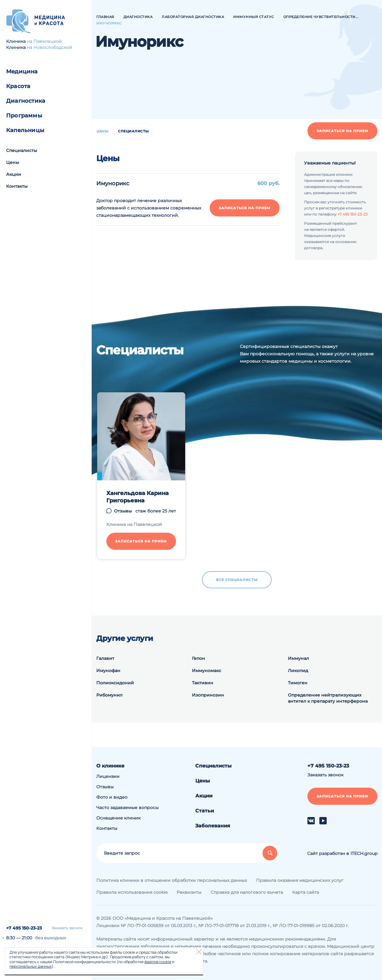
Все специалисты (237, 580)
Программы (24, 116)
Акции (14, 174)
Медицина (22, 72)
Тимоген (298, 683)
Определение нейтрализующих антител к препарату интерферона (328, 698)
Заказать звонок (67, 928)
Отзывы (123, 511)
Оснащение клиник (118, 818)
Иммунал (298, 658)
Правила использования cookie (132, 892)
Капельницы (25, 130)
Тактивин (203, 683)
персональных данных (31, 966)
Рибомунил (109, 695)
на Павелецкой (44, 41)
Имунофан (108, 671)
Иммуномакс (207, 671)
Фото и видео (112, 797)
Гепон (198, 658)
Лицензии (108, 776)
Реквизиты (189, 892)
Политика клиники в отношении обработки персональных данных (172, 880)
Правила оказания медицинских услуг (300, 880)
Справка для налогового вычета (247, 892)
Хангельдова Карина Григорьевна (138, 497)
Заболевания (213, 826)
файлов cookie (158, 962)
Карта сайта (306, 892)
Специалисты (22, 150)
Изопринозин (208, 695)
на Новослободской (50, 47)
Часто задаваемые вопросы (127, 808)
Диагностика (26, 101)
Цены (13, 162)
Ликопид (298, 671)
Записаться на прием (342, 131)
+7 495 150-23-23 (24, 928)
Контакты (17, 186)
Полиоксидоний (115, 683)
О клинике (110, 766)
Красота (18, 86)
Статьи (205, 811)
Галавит (105, 658)
